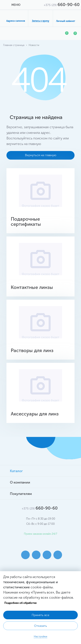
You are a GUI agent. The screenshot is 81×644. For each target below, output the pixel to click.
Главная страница (14, 45)
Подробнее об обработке (20, 603)
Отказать (40, 626)
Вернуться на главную (41, 155)
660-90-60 (62, 5)
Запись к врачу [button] (40, 21)
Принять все (40, 615)
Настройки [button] (40, 636)
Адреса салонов (16, 21)
